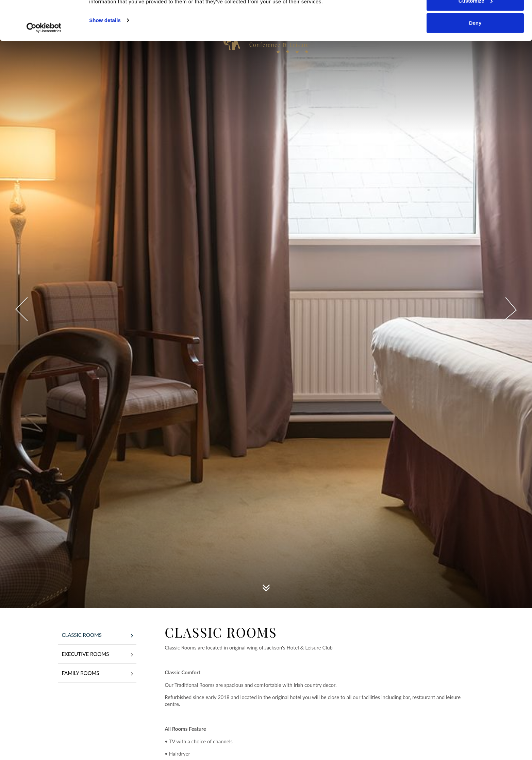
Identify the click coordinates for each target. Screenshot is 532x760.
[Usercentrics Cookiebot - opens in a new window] (44, 67)
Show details (105, 60)
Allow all (475, 18)
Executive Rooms (97, 655)
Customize (476, 40)
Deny (475, 62)
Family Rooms (97, 674)
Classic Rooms (97, 636)
